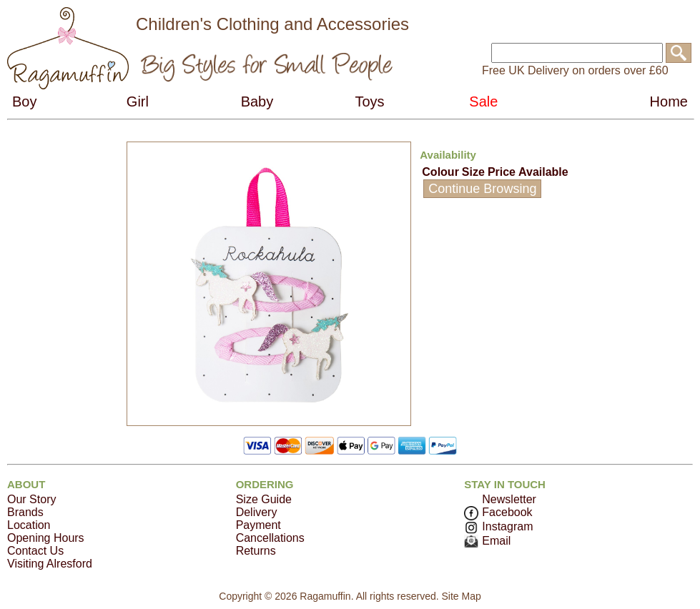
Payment (258, 525)
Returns (256, 551)
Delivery (257, 512)
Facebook (498, 512)
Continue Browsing (482, 189)
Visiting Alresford (50, 564)
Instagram (498, 526)
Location (29, 525)
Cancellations (270, 538)
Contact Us (35, 551)
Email (487, 541)
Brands (25, 512)
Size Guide (264, 499)
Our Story (31, 499)
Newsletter (509, 499)
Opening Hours (46, 538)
